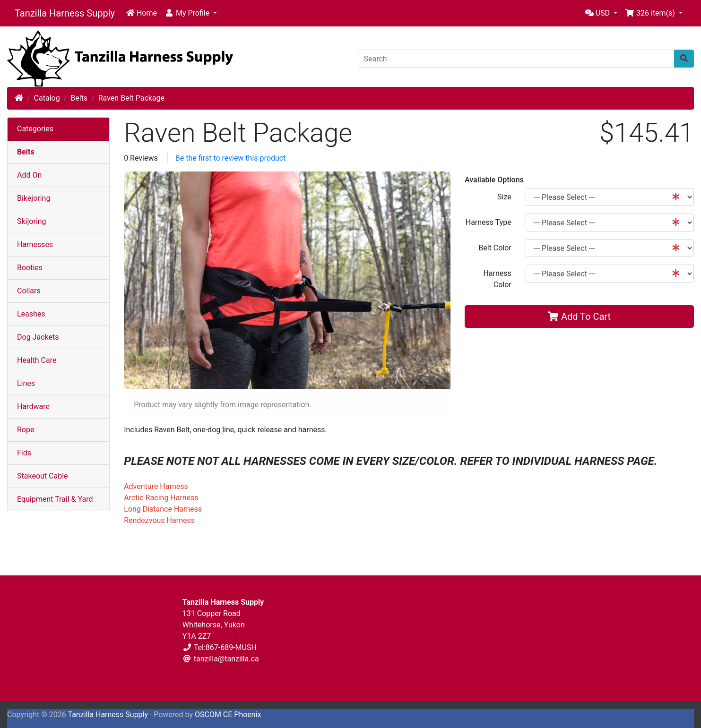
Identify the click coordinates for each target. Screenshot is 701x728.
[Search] (516, 59)
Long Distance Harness (163, 509)
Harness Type (489, 222)
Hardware (33, 407)
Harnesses (35, 244)
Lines (26, 383)
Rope (26, 430)
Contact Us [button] (292, 681)
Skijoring (32, 221)
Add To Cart (579, 317)
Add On (29, 175)
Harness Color (497, 279)
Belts (79, 98)
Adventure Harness (156, 486)
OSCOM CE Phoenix (228, 715)
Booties (30, 268)
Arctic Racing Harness (161, 498)
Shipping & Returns (39, 644)
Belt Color (495, 248)
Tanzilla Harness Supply (65, 13)
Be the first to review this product (231, 158)
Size (504, 197)
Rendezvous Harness (159, 520)
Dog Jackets (38, 337)
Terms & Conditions (40, 625)
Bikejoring (34, 198)
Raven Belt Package (131, 98)
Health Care (37, 360)
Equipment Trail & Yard (55, 499)
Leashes (31, 314)
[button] (191, 13)
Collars (29, 291)
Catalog (47, 98)
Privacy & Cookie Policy (46, 606)
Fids (24, 453)
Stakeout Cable (43, 476)
